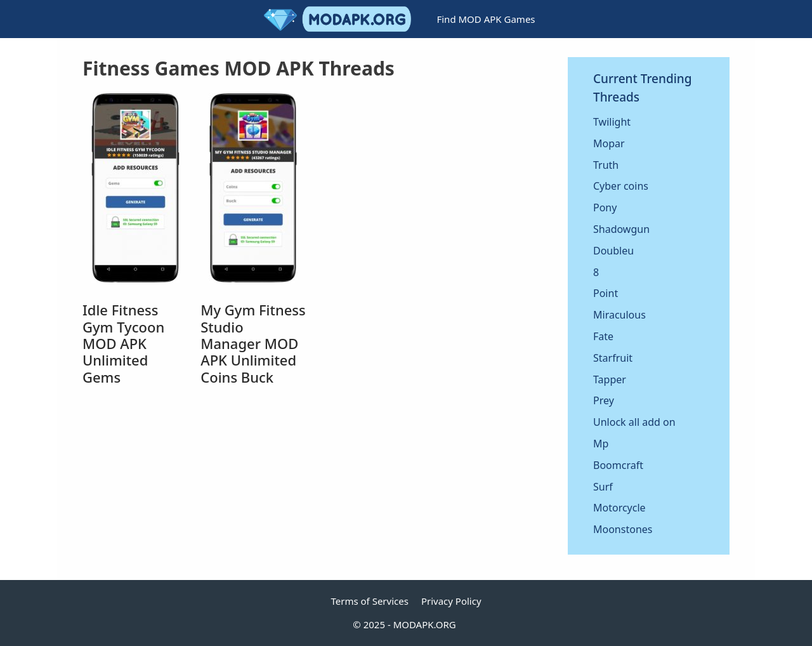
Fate (603, 336)
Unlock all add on (634, 422)
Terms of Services (369, 601)
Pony (605, 208)
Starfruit (613, 358)
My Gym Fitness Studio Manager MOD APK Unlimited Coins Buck (253, 343)
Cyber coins (621, 186)
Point (606, 293)
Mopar (609, 143)
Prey (604, 400)
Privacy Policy (451, 601)
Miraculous (619, 315)
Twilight (612, 122)
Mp (601, 444)
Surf (603, 487)
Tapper (610, 379)
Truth (606, 165)
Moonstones (623, 529)
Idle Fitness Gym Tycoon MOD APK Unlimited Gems (123, 343)
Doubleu (613, 251)
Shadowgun (621, 229)
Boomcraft (618, 465)
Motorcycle (619, 508)
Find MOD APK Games (486, 19)
